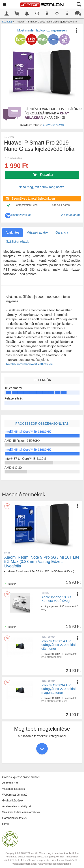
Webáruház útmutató (15, 795)
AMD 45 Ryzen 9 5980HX (22, 441)
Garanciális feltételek (15, 818)
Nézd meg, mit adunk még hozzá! (42, 187)
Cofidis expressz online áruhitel (21, 777)
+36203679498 (53, 125)
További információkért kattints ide (29, 364)
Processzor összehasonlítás (42, 424)
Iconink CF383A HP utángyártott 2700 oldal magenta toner (59, 689)
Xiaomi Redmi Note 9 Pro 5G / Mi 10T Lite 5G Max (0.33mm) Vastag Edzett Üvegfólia (42, 562)
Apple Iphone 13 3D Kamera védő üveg (56, 599)
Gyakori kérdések (13, 801)
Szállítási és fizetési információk (21, 812)
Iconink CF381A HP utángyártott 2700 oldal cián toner (59, 645)
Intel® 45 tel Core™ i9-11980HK (28, 432)
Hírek (5, 824)
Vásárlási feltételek (14, 789)
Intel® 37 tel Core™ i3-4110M (25, 459)
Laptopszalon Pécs (26, 205)
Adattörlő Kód (10, 783)
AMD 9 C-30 (13, 468)
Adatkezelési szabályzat (17, 806)
